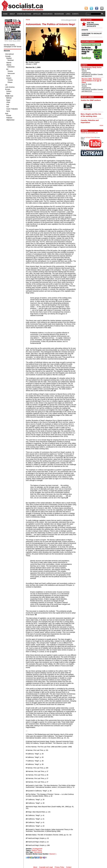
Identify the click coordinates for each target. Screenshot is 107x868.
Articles (37, 14)
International (38, 852)
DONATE (85, 30)
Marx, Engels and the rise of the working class (91, 115)
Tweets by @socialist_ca (89, 133)
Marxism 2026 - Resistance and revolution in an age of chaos (91, 81)
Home (5, 14)
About (12, 14)
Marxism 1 (53, 854)
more (101, 125)
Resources (48, 14)
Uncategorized (37, 849)
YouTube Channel (90, 137)
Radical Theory (37, 850)
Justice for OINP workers (91, 100)
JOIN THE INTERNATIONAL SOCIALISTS (93, 24)
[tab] (92, 100)
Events (75, 14)
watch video (87, 109)
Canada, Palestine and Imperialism (90, 121)
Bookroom (59, 14)
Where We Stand (24, 14)
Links (68, 14)
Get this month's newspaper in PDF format (13, 46)
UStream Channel (90, 150)
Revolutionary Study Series (92, 67)
